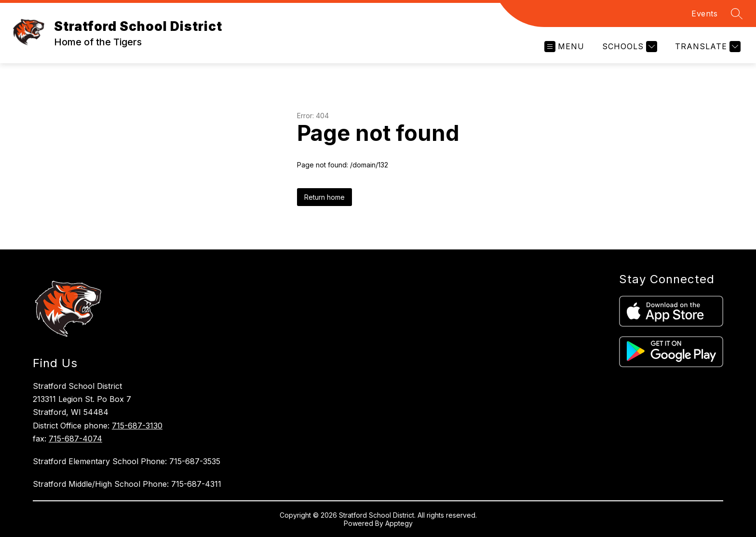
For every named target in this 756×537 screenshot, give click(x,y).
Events (704, 14)
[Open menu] (564, 47)
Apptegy (399, 523)
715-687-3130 (137, 426)
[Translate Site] (707, 47)
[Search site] (737, 14)
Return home (324, 197)
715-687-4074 (75, 439)
